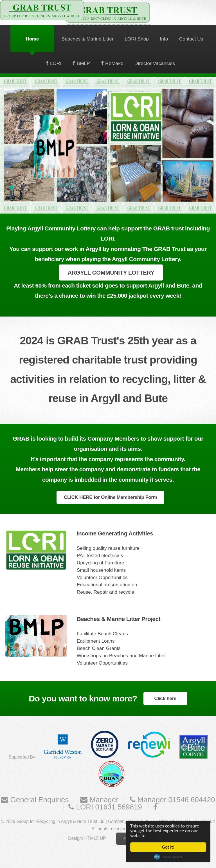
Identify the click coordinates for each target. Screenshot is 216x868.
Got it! (168, 847)
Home (32, 39)
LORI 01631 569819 (108, 807)
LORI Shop (137, 39)
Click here (166, 698)
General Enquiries (38, 800)
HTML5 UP (95, 838)
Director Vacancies (155, 63)
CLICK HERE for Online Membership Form (111, 497)
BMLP (83, 63)
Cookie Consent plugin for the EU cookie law (168, 857)
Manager (103, 800)
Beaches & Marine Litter (88, 39)
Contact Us (191, 39)
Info (164, 39)
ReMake (113, 63)
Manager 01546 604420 (175, 800)
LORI (55, 63)
